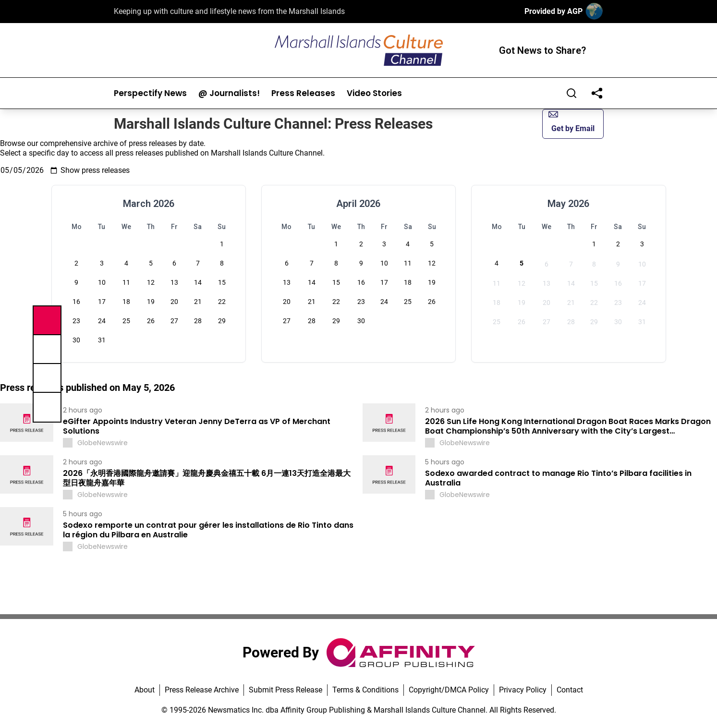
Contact (570, 690)
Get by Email (571, 121)
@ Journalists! (229, 93)
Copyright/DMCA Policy (449, 690)
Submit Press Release (286, 690)
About (145, 690)
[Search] (571, 93)
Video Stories (374, 93)
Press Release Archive (202, 690)
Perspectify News (150, 93)
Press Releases (303, 93)
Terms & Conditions (365, 690)
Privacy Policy (523, 690)
